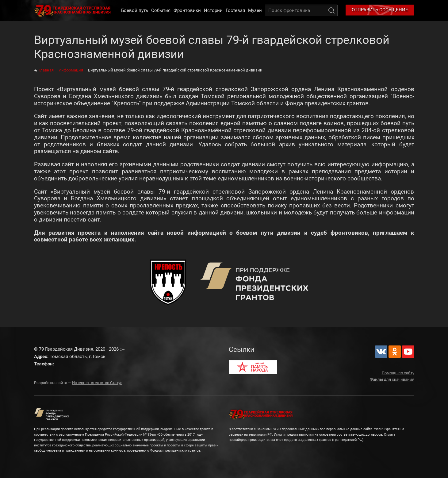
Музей (255, 10)
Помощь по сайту (398, 373)
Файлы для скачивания (392, 379)
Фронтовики (187, 10)
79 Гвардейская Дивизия (74, 10)
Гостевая (235, 10)
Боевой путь (135, 10)
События (161, 10)
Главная (46, 70)
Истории (213, 10)
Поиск (331, 10)
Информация (71, 70)
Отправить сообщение (380, 10)
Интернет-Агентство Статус (97, 383)
